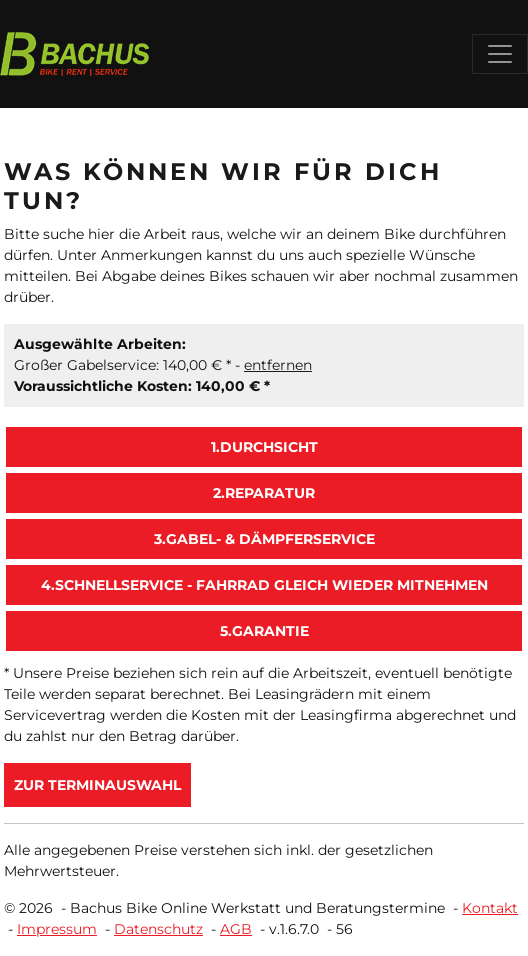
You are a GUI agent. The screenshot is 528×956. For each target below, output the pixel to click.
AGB (236, 929)
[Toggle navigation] (500, 54)
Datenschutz (158, 929)
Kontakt (490, 908)
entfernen (278, 365)
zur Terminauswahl (97, 785)
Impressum (57, 929)
